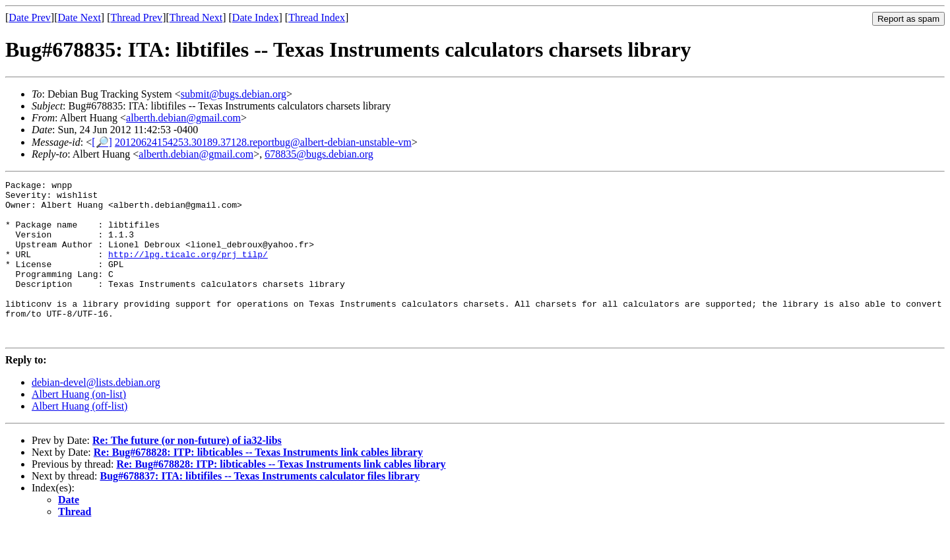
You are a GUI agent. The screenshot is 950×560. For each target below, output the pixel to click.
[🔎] (102, 142)
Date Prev (30, 17)
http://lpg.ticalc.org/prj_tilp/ (188, 270)
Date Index (256, 17)
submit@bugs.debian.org (234, 94)
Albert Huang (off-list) (79, 438)
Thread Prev (136, 17)
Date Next (79, 17)
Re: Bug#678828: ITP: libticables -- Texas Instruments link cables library (258, 484)
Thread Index (317, 17)
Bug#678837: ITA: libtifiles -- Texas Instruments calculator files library (260, 508)
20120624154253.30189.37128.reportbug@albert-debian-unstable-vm (263, 142)
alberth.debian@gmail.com (183, 118)
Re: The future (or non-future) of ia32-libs (187, 472)
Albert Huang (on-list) (79, 426)
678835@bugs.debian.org (319, 154)
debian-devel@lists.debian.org (96, 414)
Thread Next (196, 17)
